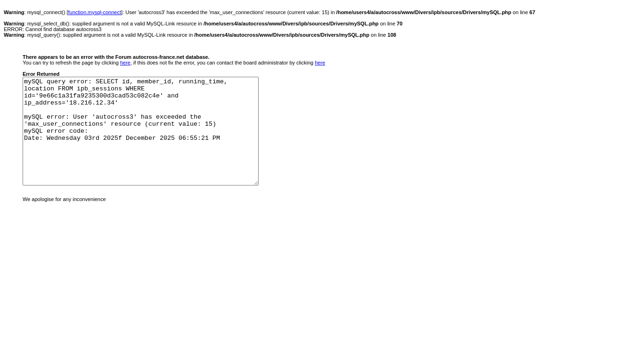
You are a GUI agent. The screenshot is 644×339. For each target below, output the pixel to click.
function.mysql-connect (95, 12)
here (125, 63)
